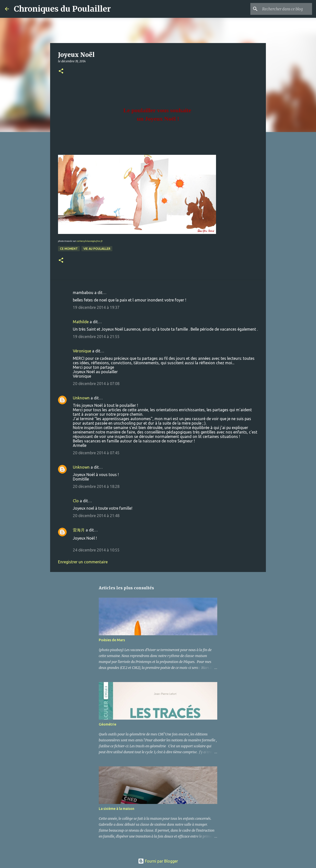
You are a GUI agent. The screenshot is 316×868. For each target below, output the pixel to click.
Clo (76, 501)
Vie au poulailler (97, 249)
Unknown (81, 398)
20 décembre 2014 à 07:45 (96, 453)
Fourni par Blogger (158, 861)
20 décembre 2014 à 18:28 (96, 486)
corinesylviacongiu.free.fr (90, 241)
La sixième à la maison (117, 809)
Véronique (82, 351)
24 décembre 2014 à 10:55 (96, 550)
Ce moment (69, 249)
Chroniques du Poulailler (62, 9)
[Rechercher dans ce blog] (286, 9)
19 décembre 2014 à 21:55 (96, 337)
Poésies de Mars (112, 640)
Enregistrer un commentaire (83, 562)
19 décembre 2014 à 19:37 (96, 307)
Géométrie (108, 724)
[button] (61, 71)
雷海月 (79, 530)
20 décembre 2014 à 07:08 (96, 384)
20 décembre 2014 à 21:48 (96, 516)
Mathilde (81, 322)
